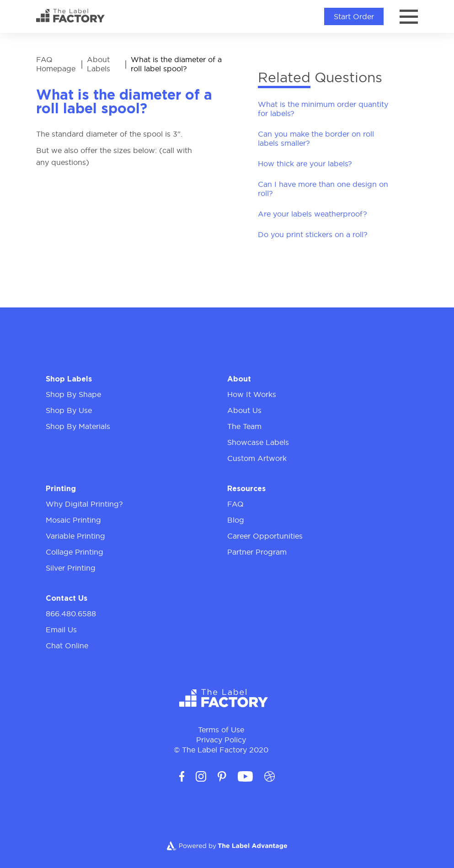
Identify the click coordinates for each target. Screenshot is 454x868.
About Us (244, 410)
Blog (236, 520)
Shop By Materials (78, 426)
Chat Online (67, 646)
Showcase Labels (258, 442)
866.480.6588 (71, 614)
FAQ (235, 504)
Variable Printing (75, 536)
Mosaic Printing (73, 520)
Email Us (61, 630)
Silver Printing (71, 568)
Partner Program (257, 552)
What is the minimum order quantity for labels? (323, 109)
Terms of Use (221, 730)
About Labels (99, 64)
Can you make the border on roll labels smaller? (316, 138)
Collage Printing (75, 552)
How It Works (252, 394)
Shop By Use (69, 410)
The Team (244, 426)
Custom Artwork (257, 458)
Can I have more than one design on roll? (323, 189)
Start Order (354, 16)
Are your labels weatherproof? (312, 214)
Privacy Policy (221, 740)
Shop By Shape (73, 394)
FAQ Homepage (56, 64)
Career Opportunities (265, 536)
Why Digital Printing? (84, 504)
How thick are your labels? (305, 164)
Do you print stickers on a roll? (313, 234)
